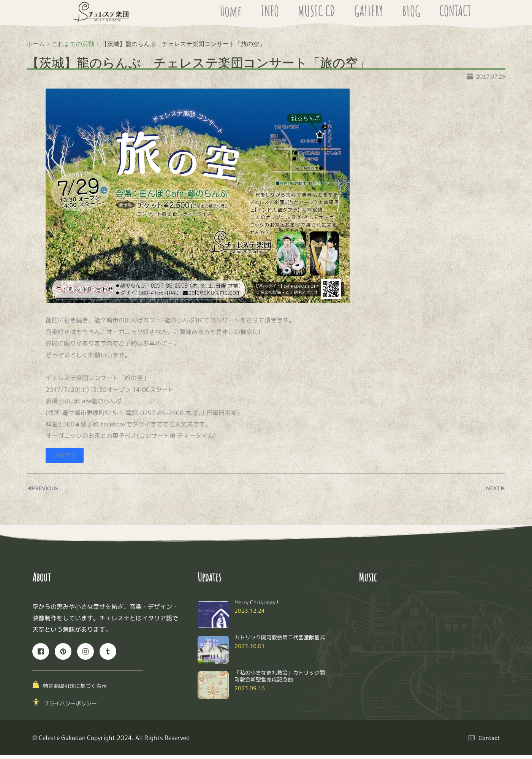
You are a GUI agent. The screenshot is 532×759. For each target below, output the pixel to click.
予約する (65, 459)
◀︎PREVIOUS (45, 492)
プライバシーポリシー (70, 708)
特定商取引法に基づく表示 (75, 690)
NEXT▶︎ (494, 492)
